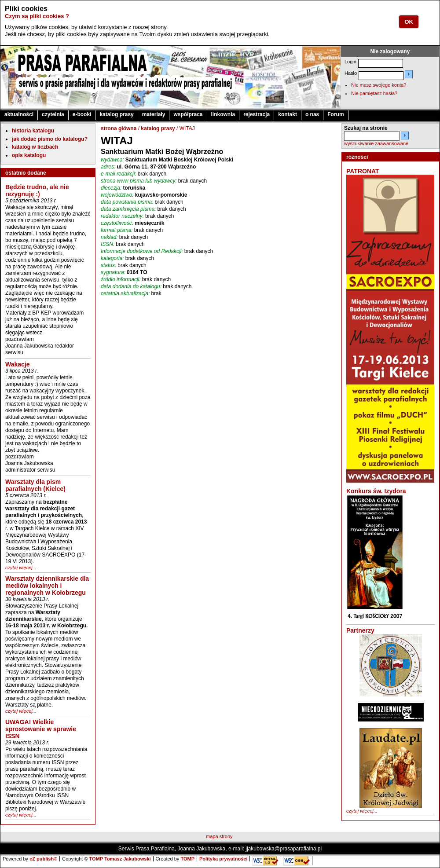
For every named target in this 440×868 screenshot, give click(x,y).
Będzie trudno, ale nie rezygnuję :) (37, 190)
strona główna (119, 128)
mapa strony (219, 836)
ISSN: (108, 244)
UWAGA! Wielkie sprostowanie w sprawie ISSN (41, 729)
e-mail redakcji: (119, 174)
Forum (335, 114)
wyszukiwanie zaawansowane (376, 143)
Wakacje (18, 364)
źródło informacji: (121, 279)
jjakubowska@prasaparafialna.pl (284, 849)
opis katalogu (29, 155)
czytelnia (53, 114)
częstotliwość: (117, 223)
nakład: (109, 237)
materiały (154, 114)
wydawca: (112, 160)
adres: (108, 167)
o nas (312, 114)
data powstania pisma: (127, 202)
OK (409, 22)
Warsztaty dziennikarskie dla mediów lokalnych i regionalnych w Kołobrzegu (47, 586)
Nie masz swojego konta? (379, 85)
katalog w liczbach (35, 147)
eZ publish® (43, 859)
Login (350, 62)
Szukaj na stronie (366, 128)
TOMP (187, 859)
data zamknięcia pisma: (128, 209)
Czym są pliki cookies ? (37, 16)
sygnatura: (113, 272)
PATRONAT (363, 171)
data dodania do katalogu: (131, 286)
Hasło (351, 73)
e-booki (82, 114)
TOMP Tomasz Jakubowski (120, 859)
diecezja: (111, 188)
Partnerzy (360, 630)
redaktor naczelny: (122, 216)
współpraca (188, 114)
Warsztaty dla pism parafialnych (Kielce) (35, 485)
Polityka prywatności (223, 859)
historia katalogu (33, 131)
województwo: (117, 195)
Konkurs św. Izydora (376, 491)
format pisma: (117, 230)
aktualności (19, 114)
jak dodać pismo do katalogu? (50, 139)
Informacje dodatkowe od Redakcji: (142, 251)
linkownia (223, 114)
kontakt (288, 114)
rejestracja (257, 114)
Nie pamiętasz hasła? (374, 93)
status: (108, 265)
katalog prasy (116, 114)
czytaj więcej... (21, 568)
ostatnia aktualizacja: (125, 293)
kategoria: (112, 258)
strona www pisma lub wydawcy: (139, 181)
